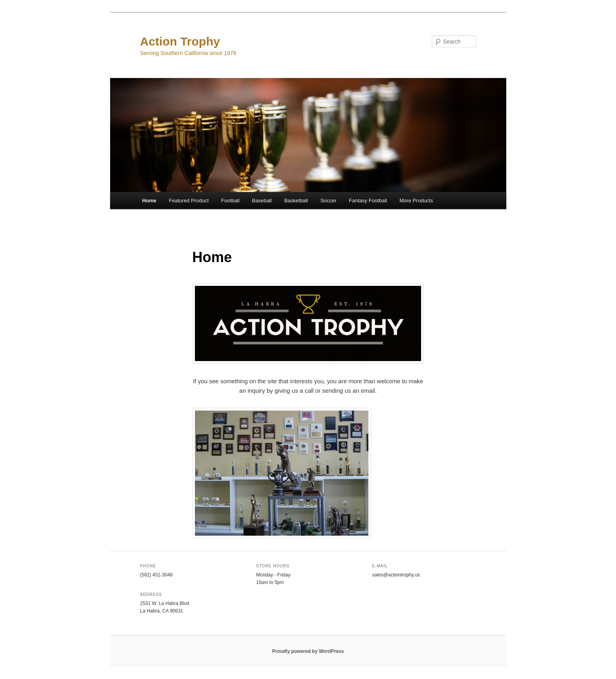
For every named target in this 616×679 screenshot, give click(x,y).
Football (230, 201)
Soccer (328, 201)
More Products (416, 201)
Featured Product (189, 201)
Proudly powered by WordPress (308, 651)
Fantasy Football (368, 201)
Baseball (262, 201)
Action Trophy (180, 41)
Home (149, 201)
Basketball (296, 201)
